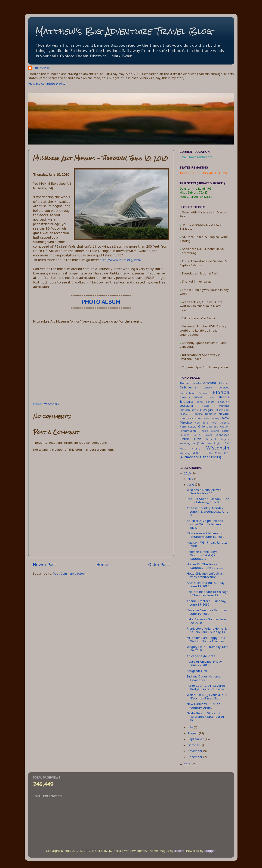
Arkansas (224, 383)
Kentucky (224, 402)
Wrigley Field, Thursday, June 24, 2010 (208, 648)
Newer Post (45, 565)
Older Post (159, 565)
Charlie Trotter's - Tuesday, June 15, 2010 (206, 603)
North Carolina (220, 423)
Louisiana (186, 406)
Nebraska (211, 414)
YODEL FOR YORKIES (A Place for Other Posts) (205, 455)
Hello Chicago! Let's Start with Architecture (205, 575)
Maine (206, 406)
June (191, 484)
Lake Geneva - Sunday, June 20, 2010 (207, 621)
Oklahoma (213, 427)
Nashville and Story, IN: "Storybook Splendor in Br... (205, 717)
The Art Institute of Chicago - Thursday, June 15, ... (208, 593)
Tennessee (222, 435)
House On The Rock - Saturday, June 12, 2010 (205, 566)
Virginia (225, 439)
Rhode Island (209, 431)
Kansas (210, 402)
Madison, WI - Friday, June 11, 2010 (208, 544)
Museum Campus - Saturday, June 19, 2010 (207, 612)
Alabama (185, 383)
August (193, 733)
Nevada (224, 414)
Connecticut (187, 393)
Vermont (211, 439)
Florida (221, 392)
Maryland (224, 406)
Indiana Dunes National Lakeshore (204, 678)
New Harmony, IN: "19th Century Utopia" (204, 706)
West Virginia (190, 449)
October (194, 745)
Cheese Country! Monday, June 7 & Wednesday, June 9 (208, 511)
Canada (208, 388)
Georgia (185, 397)
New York (201, 423)
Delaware (204, 393)
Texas (185, 439)
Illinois (223, 397)
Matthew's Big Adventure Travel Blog (124, 31)
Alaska (197, 383)
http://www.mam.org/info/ (120, 260)
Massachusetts (189, 410)
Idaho (211, 398)
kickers (179, 851)
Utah (198, 439)
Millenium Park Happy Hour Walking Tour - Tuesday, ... (207, 639)
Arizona (210, 383)
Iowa (200, 402)
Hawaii (199, 397)
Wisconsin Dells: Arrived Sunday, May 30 (204, 491)
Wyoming (185, 453)
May (191, 479)
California (188, 387)
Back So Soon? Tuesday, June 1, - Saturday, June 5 (208, 500)
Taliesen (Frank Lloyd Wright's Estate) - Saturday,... (202, 555)
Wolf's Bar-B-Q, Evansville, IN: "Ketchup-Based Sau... (208, 697)
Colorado (224, 388)
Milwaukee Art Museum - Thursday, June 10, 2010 (205, 535)
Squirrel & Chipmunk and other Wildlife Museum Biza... (205, 524)
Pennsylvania (188, 431)
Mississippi (223, 410)
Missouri (185, 414)
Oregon (225, 427)
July (191, 727)
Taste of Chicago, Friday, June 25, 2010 (205, 663)
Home (102, 565)
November (195, 751)
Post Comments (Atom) (70, 573)
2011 (188, 764)
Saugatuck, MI (197, 671)
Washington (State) (193, 443)
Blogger (210, 851)
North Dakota (188, 427)
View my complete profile (47, 83)
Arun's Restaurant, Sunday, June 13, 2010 (206, 584)
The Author (41, 68)
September (196, 739)
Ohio (202, 426)
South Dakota (202, 435)
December (195, 757)
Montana (197, 414)
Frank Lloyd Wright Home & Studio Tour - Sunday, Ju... (207, 630)
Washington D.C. (219, 443)
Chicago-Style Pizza (201, 656)
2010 (188, 473)
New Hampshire (190, 418)
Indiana (186, 402)
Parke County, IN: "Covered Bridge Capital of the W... (207, 687)
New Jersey (211, 418)
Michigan (207, 410)
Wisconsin (51, 404)
